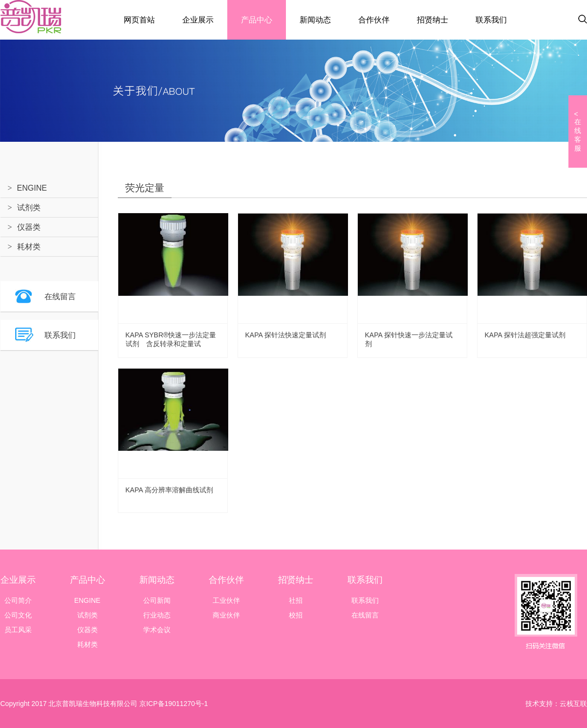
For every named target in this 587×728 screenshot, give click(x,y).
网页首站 (139, 20)
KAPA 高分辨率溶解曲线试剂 (169, 490)
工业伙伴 (226, 600)
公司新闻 (157, 600)
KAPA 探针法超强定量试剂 (525, 335)
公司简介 (18, 600)
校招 (296, 615)
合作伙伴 (374, 20)
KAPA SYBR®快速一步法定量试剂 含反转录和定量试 (171, 339)
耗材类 (29, 247)
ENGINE (32, 188)
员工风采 (18, 630)
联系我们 (491, 20)
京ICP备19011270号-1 (173, 704)
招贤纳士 (433, 20)
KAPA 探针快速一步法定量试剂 (409, 339)
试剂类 (29, 208)
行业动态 (157, 615)
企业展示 (198, 20)
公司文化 (18, 615)
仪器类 (29, 227)
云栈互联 (573, 704)
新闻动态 (315, 20)
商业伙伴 (226, 615)
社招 (296, 600)
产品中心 (257, 20)
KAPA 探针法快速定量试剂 (286, 335)
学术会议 (157, 630)
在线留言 (60, 297)
